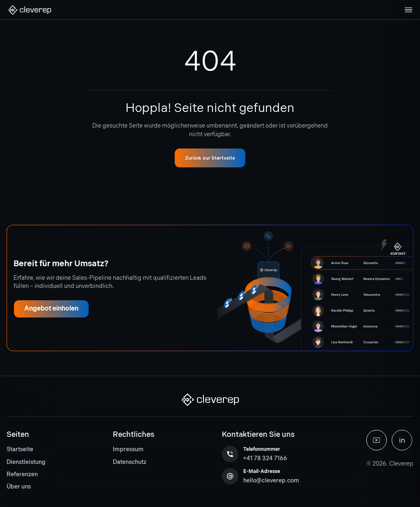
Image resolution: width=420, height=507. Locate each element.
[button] (30, 10)
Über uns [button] (19, 487)
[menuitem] (26, 450)
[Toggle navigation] (409, 10)
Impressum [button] (128, 449)
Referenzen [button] (22, 474)
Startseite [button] (20, 449)
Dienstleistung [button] (26, 462)
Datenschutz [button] (130, 462)
